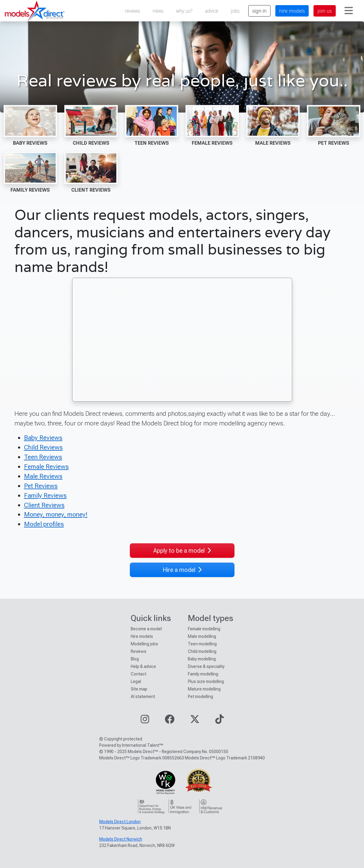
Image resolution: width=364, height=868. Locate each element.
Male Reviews (273, 143)
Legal (136, 681)
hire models (292, 11)
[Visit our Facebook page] (170, 721)
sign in (259, 11)
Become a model (146, 629)
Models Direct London (120, 822)
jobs (235, 11)
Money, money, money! (56, 514)
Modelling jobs (144, 644)
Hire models (142, 636)
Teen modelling (202, 644)
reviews (132, 11)
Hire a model (182, 570)
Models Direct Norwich (121, 839)
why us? (184, 11)
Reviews (139, 651)
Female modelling (204, 629)
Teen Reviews (152, 143)
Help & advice (143, 666)
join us (325, 11)
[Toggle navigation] (349, 11)
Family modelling (203, 674)
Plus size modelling (206, 681)
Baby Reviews (30, 143)
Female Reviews (212, 143)
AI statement (143, 697)
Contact (139, 674)
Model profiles (44, 524)
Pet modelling (200, 697)
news (158, 11)
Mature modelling (204, 689)
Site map (139, 689)
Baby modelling (202, 659)
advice (212, 11)
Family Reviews (30, 190)
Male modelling (202, 636)
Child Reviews (91, 143)
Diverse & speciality (206, 666)
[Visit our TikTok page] (219, 721)
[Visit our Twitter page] (195, 721)
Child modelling (202, 651)
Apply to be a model (182, 551)
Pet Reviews (334, 143)
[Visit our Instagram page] (145, 721)
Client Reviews (91, 190)
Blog (135, 659)
